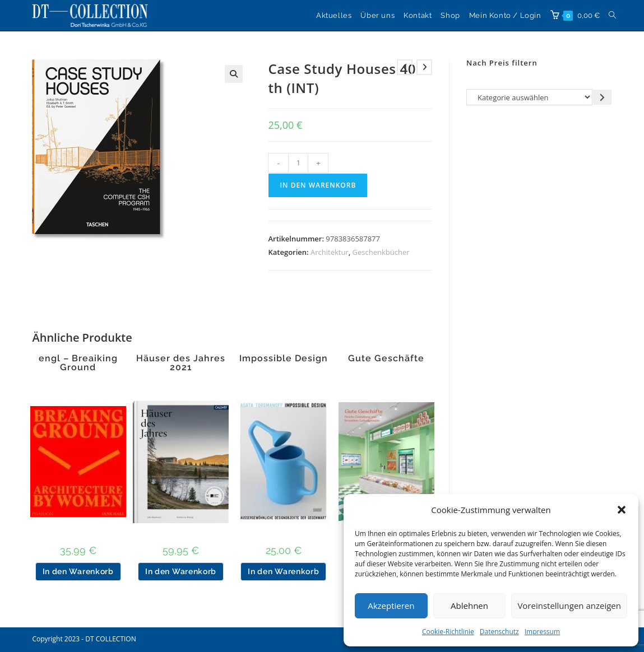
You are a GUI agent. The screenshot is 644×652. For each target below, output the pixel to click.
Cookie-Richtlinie (448, 632)
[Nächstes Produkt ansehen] (424, 67)
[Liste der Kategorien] (529, 97)
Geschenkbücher (381, 252)
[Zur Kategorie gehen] (602, 97)
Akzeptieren (391, 606)
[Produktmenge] (298, 163)
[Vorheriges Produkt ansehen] (405, 67)
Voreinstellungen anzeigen (569, 606)
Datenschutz (499, 632)
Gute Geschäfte (386, 358)
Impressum (542, 632)
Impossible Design (284, 358)
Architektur (330, 252)
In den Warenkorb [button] (78, 571)
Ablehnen (469, 606)
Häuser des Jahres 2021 (181, 363)
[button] (622, 510)
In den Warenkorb (318, 185)
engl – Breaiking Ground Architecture (78, 367)
